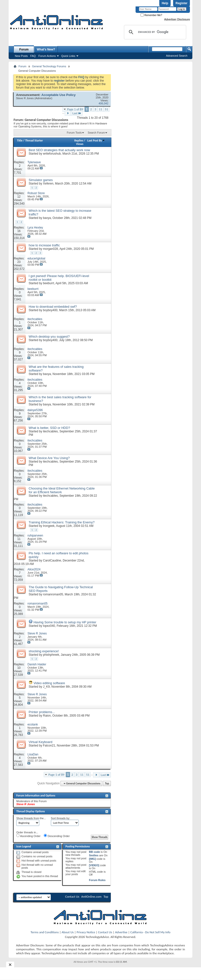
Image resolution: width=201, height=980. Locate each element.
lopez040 (49, 626)
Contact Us (72, 897)
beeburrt (49, 283)
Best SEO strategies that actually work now (59, 150)
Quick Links (68, 56)
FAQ (33, 56)
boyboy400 (50, 310)
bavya (47, 218)
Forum (24, 49)
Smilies (94, 855)
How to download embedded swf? (53, 307)
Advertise (121, 932)
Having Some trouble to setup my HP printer (65, 622)
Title (20, 140)
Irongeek (49, 526)
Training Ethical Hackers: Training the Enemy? (62, 522)
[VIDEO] (94, 865)
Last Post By (96, 140)
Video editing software (49, 683)
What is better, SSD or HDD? (49, 428)
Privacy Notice (86, 932)
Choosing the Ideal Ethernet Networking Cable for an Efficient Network (62, 490)
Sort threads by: (60, 818)
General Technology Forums (49, 66)
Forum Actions (47, 56)
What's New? (46, 49)
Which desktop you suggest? (49, 337)
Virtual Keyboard (40, 742)
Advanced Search (177, 56)
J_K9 (46, 687)
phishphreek (51, 655)
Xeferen (48, 184)
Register (181, 3)
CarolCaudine (52, 560)
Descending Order (57, 836)
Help (165, 3)
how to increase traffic (44, 245)
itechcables (50, 431)
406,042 (103, 103)
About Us (68, 932)
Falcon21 (49, 746)
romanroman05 (53, 594)
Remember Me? (151, 15)
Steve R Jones (25, 98)
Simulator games (41, 180)
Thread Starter (34, 140)
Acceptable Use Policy (59, 95)
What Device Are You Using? (49, 458)
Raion (47, 716)
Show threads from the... (31, 818)
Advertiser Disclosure (177, 19)
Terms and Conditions (45, 932)
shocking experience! (44, 651)
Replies (79, 140)
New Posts (21, 56)
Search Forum (96, 133)
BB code (94, 852)
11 (100, 109)
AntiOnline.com (91, 897)
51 (107, 109)
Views (80, 144)
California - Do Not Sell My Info (150, 932)
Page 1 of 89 (75, 109)
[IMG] (92, 859)
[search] (154, 32)
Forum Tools (74, 133)
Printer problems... (42, 712)
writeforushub (52, 154)
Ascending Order (28, 836)
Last (77, 113)
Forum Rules (97, 880)
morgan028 (50, 249)
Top (107, 783)
